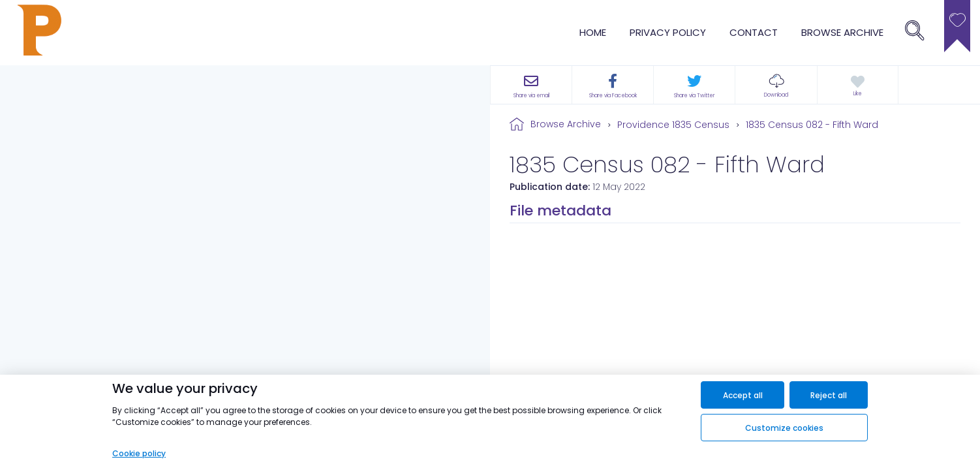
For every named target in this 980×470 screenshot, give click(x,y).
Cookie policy (139, 453)
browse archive (842, 32)
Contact (754, 32)
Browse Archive (566, 124)
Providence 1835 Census (673, 125)
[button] (776, 85)
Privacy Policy (668, 32)
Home (593, 32)
